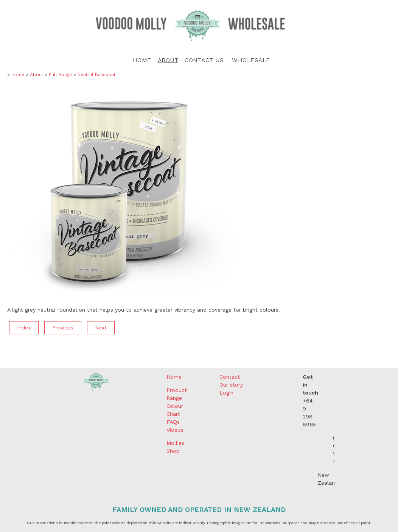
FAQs (173, 422)
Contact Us (204, 60)
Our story (231, 385)
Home (142, 60)
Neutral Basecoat (96, 75)
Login (226, 393)
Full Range (60, 75)
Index (24, 328)
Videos (175, 430)
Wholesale (251, 60)
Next (101, 328)
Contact (230, 377)
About (168, 60)
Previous (63, 328)
